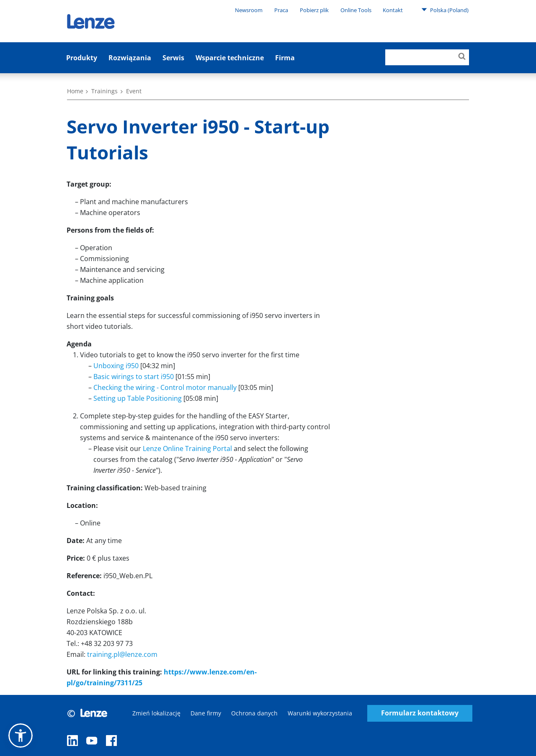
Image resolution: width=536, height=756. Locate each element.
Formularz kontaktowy (420, 713)
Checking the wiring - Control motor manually (165, 387)
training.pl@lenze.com (122, 654)
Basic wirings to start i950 (134, 377)
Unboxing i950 (116, 366)
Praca (281, 10)
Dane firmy (206, 713)
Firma (285, 58)
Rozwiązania (130, 58)
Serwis (173, 58)
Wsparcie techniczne (230, 58)
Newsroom (249, 10)
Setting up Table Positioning (138, 398)
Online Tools (356, 10)
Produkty (82, 58)
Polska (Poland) (445, 10)
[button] (21, 735)
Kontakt (393, 10)
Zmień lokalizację (156, 713)
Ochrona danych (254, 713)
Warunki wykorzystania (320, 713)
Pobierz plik (314, 10)
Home (75, 91)
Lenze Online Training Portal (187, 448)
